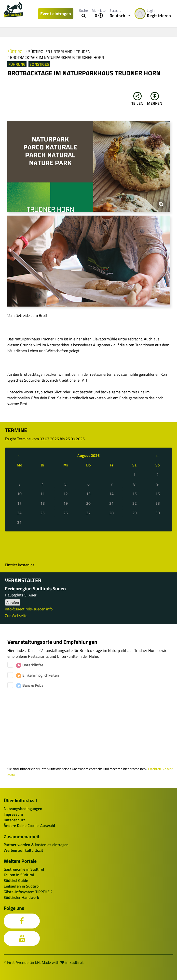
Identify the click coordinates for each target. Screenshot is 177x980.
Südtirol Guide (16, 880)
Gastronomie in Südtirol (24, 869)
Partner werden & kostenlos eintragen (36, 845)
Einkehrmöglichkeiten (37, 675)
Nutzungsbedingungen (23, 809)
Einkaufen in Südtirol (22, 886)
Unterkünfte (30, 665)
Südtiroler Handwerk (21, 897)
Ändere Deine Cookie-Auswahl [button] (29, 825)
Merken (155, 99)
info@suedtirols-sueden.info (29, 609)
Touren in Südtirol (19, 875)
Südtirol (16, 52)
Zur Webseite (16, 616)
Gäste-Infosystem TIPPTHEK (28, 892)
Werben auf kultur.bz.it (23, 850)
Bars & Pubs (30, 685)
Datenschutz (14, 820)
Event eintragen (56, 14)
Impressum (13, 814)
